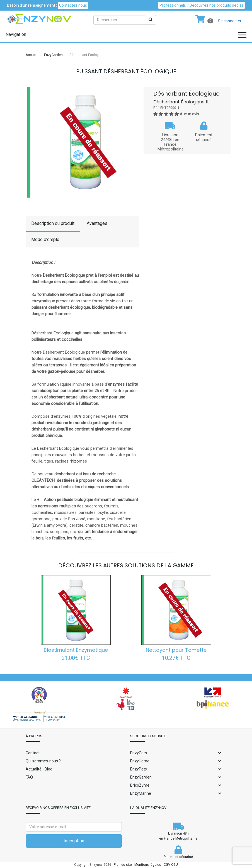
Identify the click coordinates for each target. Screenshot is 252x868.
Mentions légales (148, 865)
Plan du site (123, 865)
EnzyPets (139, 769)
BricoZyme (140, 785)
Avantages (97, 223)
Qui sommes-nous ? (43, 761)
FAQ (29, 777)
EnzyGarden (53, 55)
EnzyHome (140, 761)
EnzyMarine (141, 793)
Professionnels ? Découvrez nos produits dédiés (202, 5)
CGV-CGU (171, 865)
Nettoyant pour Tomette (176, 650)
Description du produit (53, 223)
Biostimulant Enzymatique (76, 650)
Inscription (74, 841)
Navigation (16, 34)
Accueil (31, 55)
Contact (33, 753)
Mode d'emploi (46, 240)
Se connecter (230, 21)
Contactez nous (73, 5)
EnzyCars (139, 753)
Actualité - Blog (39, 769)
